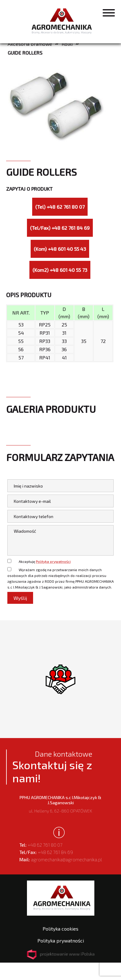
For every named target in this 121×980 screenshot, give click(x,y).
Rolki (67, 44)
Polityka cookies (61, 929)
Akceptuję (45, 561)
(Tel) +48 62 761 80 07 (60, 207)
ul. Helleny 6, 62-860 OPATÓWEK (61, 804)
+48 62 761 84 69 (46, 852)
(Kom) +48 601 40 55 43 (60, 249)
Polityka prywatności (53, 561)
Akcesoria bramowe (30, 44)
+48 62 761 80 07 (41, 845)
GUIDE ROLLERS (25, 53)
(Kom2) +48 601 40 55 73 (60, 270)
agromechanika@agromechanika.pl (61, 859)
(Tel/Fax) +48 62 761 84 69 (60, 228)
